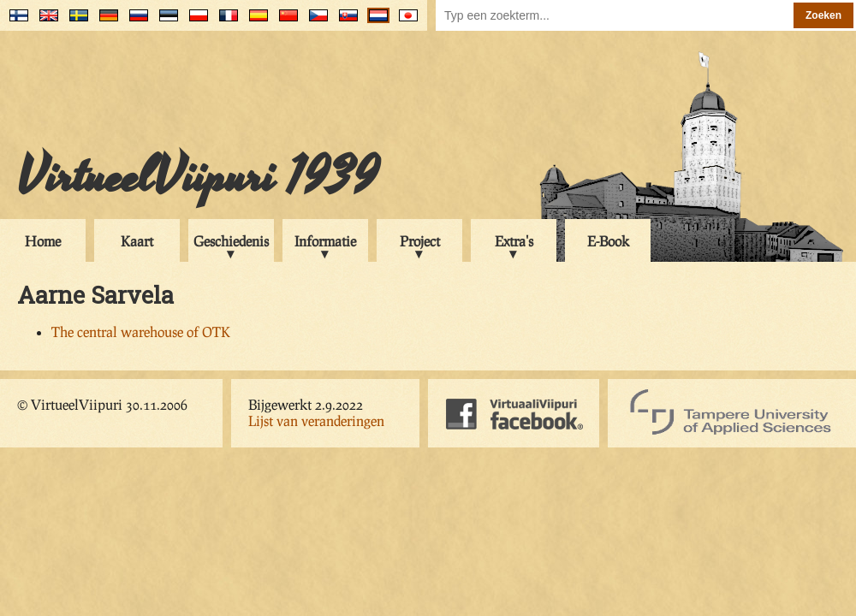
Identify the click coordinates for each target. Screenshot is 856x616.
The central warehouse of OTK (141, 332)
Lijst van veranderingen (316, 421)
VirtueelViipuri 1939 (198, 177)
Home (43, 241)
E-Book (608, 241)
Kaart (137, 241)
